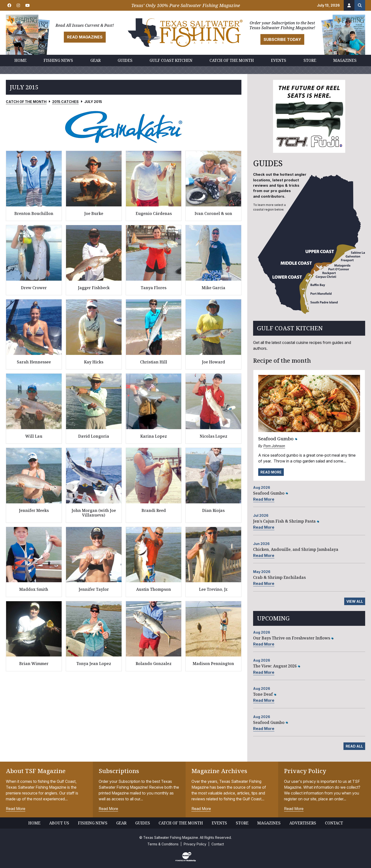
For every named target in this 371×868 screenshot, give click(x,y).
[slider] (124, 127)
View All (355, 601)
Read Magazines (85, 37)
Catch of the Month (26, 102)
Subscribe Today (282, 39)
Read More (271, 472)
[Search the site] (360, 5)
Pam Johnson (274, 446)
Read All (354, 746)
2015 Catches (65, 102)
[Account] (349, 5)
